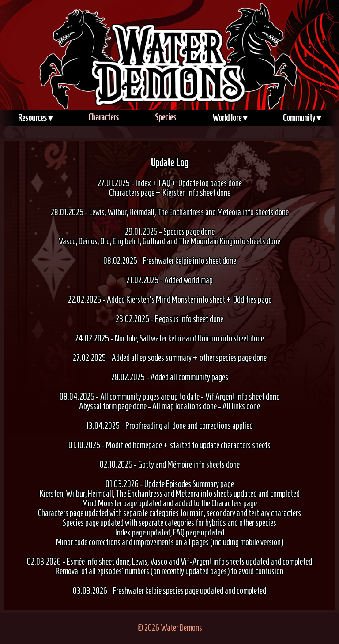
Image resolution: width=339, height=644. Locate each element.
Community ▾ (302, 118)
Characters (104, 117)
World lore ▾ (230, 118)
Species (166, 117)
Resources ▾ (35, 118)
